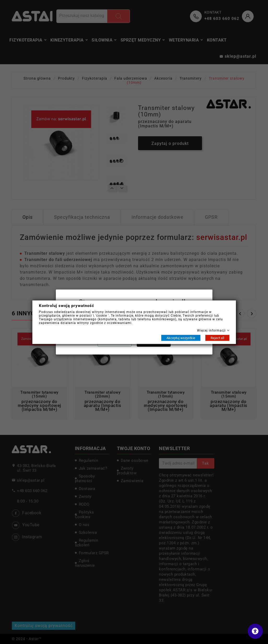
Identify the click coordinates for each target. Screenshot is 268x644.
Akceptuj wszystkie (181, 338)
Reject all (217, 338)
